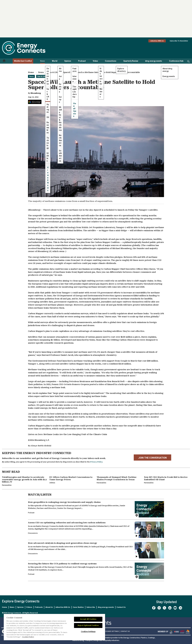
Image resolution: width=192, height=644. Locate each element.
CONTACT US (125, 631)
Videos (29, 607)
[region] (54, 627)
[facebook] (154, 608)
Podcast (82, 61)
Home (31, 72)
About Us (49, 607)
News (43, 61)
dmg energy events (154, 61)
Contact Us (121, 607)
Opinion (68, 61)
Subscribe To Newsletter (179, 41)
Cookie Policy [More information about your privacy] (28, 637)
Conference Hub (176, 61)
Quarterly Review (131, 61)
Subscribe (91, 607)
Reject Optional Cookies (88, 625)
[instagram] (159, 608)
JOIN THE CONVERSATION (152, 458)
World (55, 61)
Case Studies (78, 607)
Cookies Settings (112, 631)
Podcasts (39, 607)
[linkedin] (170, 608)
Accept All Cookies (88, 619)
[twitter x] (164, 608)
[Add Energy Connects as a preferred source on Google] (35, 102)
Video (95, 61)
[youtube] (175, 608)
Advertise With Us (157, 41)
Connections (111, 61)
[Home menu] (4, 61)
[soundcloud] (180, 608)
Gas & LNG (53, 72)
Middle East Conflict (23, 61)
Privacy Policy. (97, 462)
